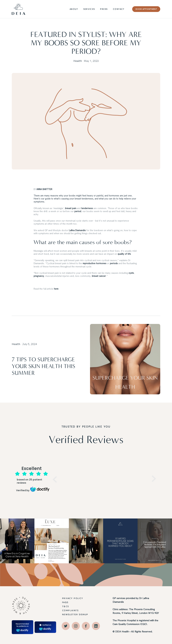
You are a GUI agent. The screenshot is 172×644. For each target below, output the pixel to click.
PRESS (104, 9)
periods (114, 263)
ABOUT (74, 9)
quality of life (124, 254)
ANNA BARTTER (44, 189)
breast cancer (99, 276)
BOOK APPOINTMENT (146, 9)
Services (89, 9)
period (78, 211)
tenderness (87, 208)
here (56, 289)
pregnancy (39, 276)
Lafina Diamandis (77, 230)
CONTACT (119, 9)
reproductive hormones (94, 263)
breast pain (71, 208)
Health (78, 61)
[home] (18, 9)
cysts (131, 273)
